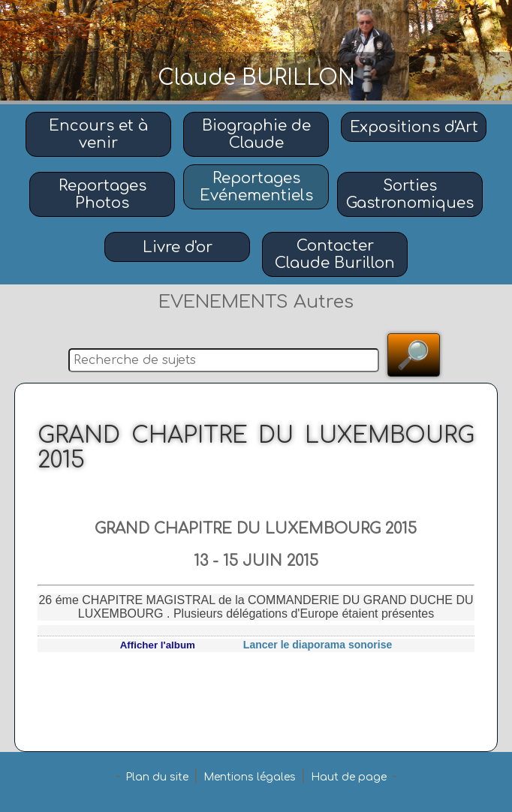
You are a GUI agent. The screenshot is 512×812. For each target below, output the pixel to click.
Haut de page (349, 777)
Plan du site (157, 777)
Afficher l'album (158, 645)
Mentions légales (250, 777)
